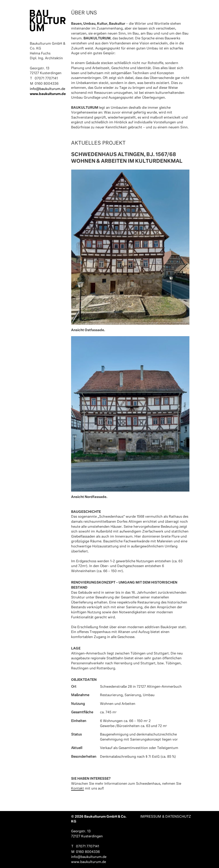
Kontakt (78, 789)
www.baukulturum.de (48, 94)
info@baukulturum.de (47, 89)
